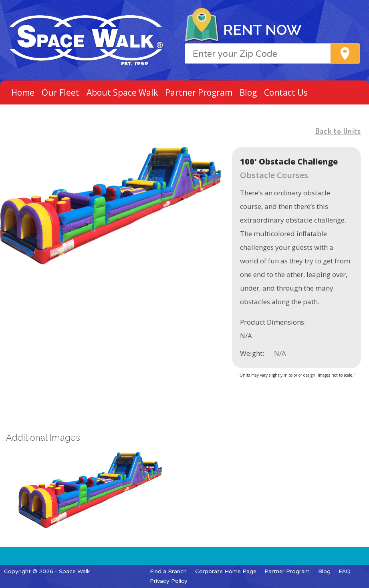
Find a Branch (168, 571)
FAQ (345, 571)
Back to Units (338, 131)
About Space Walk (122, 92)
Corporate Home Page (226, 571)
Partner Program (199, 92)
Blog (248, 92)
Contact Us (286, 92)
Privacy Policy (169, 581)
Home (23, 92)
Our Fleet (60, 92)
